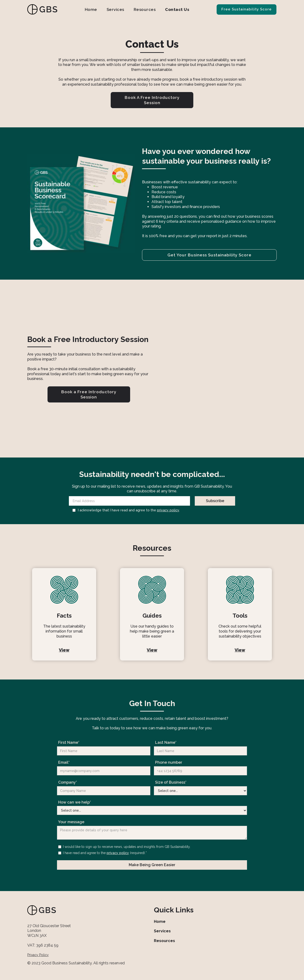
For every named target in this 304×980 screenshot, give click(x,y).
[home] (43, 9)
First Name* (69, 742)
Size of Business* (171, 782)
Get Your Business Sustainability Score (209, 255)
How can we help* (75, 802)
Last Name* (166, 742)
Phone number (169, 762)
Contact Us (177, 9)
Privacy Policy (38, 955)
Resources (145, 9)
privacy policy (168, 510)
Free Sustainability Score (247, 9)
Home (91, 9)
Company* (68, 782)
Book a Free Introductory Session (89, 394)
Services (115, 9)
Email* (64, 762)
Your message (71, 822)
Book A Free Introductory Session (152, 100)
